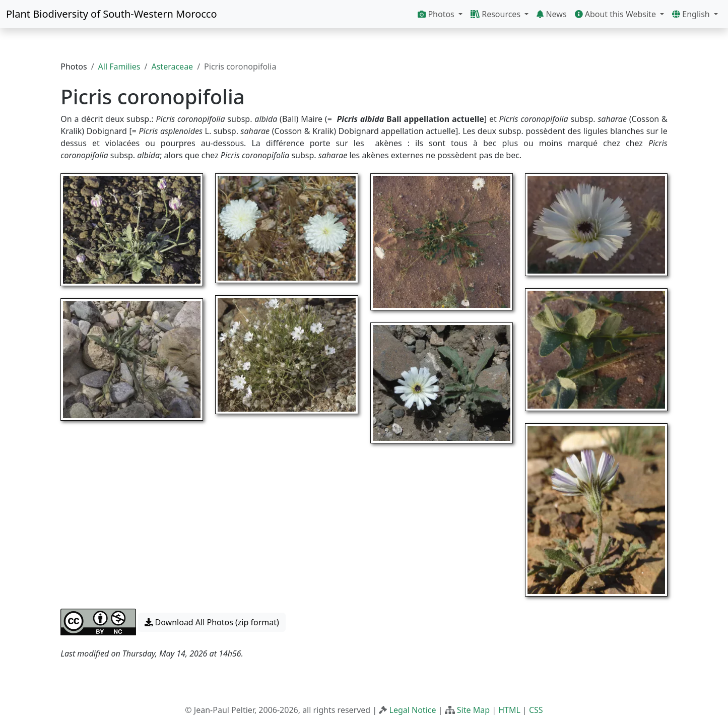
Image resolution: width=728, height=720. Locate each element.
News (551, 14)
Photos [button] (437, 14)
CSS (536, 710)
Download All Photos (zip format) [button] (212, 622)
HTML (509, 710)
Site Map (473, 710)
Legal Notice (413, 710)
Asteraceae (172, 67)
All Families (119, 67)
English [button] (692, 14)
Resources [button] (497, 14)
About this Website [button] (617, 14)
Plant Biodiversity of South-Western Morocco (112, 14)
